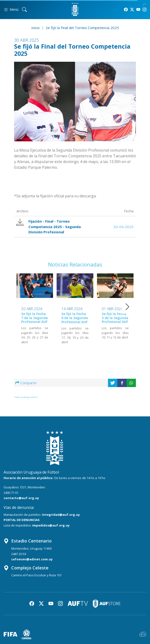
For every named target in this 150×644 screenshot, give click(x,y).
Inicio (35, 28)
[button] (127, 307)
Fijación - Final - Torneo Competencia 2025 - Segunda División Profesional (49, 226)
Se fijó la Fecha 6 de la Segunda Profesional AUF (75, 318)
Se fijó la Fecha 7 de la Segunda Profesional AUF (35, 318)
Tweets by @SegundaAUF (26, 397)
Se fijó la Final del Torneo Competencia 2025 (82, 28)
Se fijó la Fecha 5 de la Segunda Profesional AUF (115, 318)
